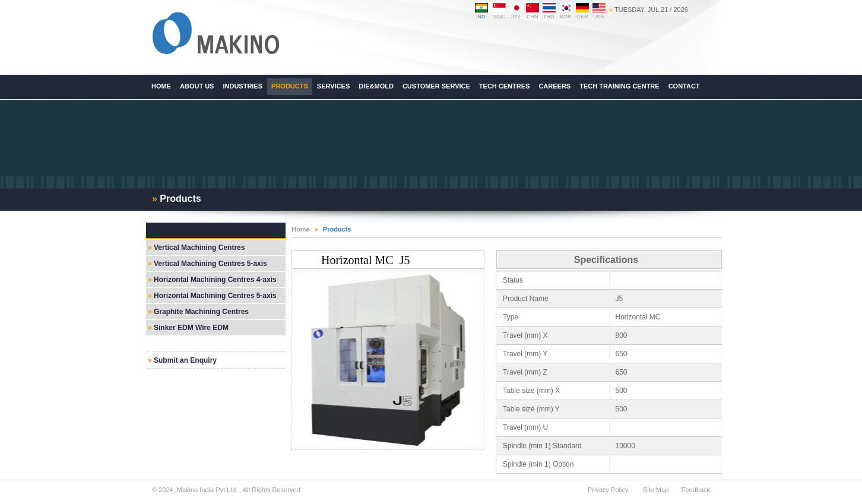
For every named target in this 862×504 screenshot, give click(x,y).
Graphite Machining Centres (201, 312)
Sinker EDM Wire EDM (191, 328)
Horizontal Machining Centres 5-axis (215, 296)
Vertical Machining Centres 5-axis (210, 264)
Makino (215, 34)
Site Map (656, 490)
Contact (684, 86)
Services (333, 86)
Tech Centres (505, 86)
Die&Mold (376, 86)
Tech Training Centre (619, 86)
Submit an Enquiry (185, 360)
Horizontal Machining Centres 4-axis (215, 280)
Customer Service (436, 86)
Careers (554, 86)
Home (301, 229)
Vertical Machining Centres (199, 248)
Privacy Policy (608, 490)
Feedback (696, 490)
